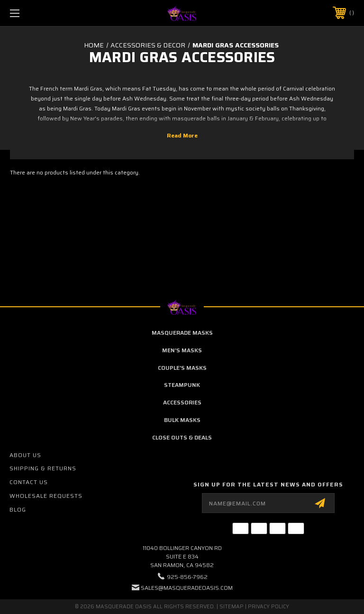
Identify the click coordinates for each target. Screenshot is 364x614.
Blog (18, 509)
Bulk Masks (182, 420)
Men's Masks (182, 350)
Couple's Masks (182, 368)
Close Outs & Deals (182, 437)
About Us (25, 455)
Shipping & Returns (43, 468)
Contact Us (29, 482)
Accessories (182, 402)
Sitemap (232, 607)
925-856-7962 (187, 577)
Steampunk (182, 385)
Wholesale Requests (46, 496)
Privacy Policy (268, 607)
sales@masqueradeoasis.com (187, 588)
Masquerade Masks (182, 333)
